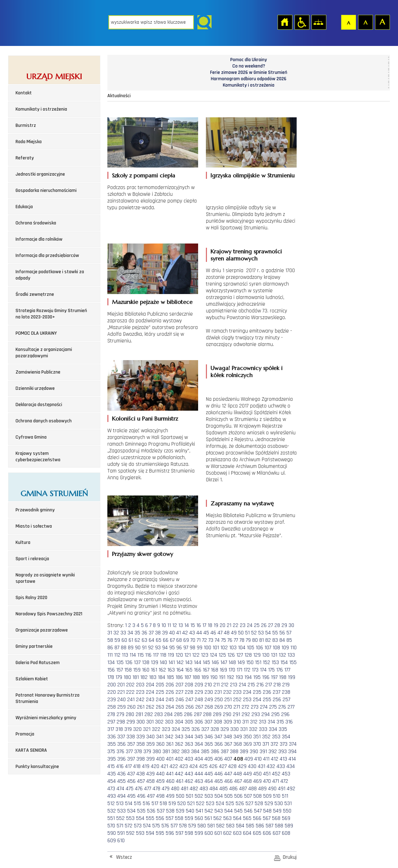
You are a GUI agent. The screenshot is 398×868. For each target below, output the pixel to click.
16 (199, 625)
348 (228, 737)
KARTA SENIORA (31, 750)
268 (209, 707)
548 (267, 811)
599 (199, 833)
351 (257, 737)
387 (225, 752)
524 (220, 804)
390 (254, 752)
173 (255, 670)
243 (150, 700)
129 (257, 655)
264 (170, 707)
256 (277, 700)
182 (144, 677)
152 (266, 662)
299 (131, 722)
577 (174, 826)
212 (225, 685)
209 (199, 685)
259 (121, 707)
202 (130, 685)
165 (189, 670)
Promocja (25, 734)
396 (121, 759)
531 (288, 804)
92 (151, 648)
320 (137, 729)
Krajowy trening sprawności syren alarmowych (246, 255)
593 (140, 833)
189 (205, 677)
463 (199, 781)
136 (129, 662)
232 (227, 692)
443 (189, 774)
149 (241, 662)
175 (271, 670)
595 (160, 833)
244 (160, 700)
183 (153, 677)
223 (140, 692)
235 (257, 692)
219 (286, 685)
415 (111, 766)
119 (171, 655)
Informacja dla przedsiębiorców (47, 256)
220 (112, 692)
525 (230, 804)
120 (179, 655)
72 (204, 640)
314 (271, 722)
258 (112, 707)
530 (279, 804)
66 (166, 640)
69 (186, 640)
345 (199, 737)
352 (266, 737)
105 (251, 648)
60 (124, 640)
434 (291, 766)
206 (170, 685)
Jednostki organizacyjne (40, 174)
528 (259, 804)
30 (291, 625)
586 (260, 826)
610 (121, 841)
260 (131, 707)
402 (179, 759)
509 (267, 796)
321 (147, 729)
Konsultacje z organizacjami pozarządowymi (44, 353)
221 (121, 692)
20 (222, 625)
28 (277, 625)
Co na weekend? (249, 66)
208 (189, 685)
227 (179, 692)
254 (257, 700)
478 (156, 789)
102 (224, 648)
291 (236, 714)
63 (144, 640)
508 (257, 796)
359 (150, 744)
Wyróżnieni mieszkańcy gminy (46, 718)
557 (170, 818)
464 (209, 781)
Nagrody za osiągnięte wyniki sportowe (45, 578)
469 (257, 781)
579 (192, 826)
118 (163, 655)
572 (129, 826)
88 (124, 648)
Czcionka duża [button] (382, 22)
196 (266, 677)
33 (123, 633)
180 (127, 677)
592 (130, 833)
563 (227, 818)
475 (130, 789)
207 (179, 685)
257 (286, 700)
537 (161, 811)
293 (256, 714)
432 (271, 766)
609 (112, 841)
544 (228, 811)
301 (150, 722)
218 (277, 685)
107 (268, 648)
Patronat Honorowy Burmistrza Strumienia (47, 698)
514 (129, 804)
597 (179, 833)
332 (253, 729)
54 (268, 633)
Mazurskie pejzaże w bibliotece (152, 302)
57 (289, 633)
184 (162, 677)
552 (120, 818)
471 (276, 781)
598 (189, 833)
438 (141, 774)
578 (183, 826)
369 (248, 744)
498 (160, 796)
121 (188, 655)
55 (275, 633)
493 (112, 796)
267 (199, 707)
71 (199, 640)
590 (112, 833)
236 (267, 692)
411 (266, 759)
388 (234, 752)
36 (144, 633)
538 (170, 811)
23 (243, 625)
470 (267, 781)
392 (273, 752)
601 (218, 833)
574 (147, 826)
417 (128, 766)
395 (112, 759)
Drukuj (290, 857)
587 (269, 826)
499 (170, 796)
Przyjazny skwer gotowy (142, 554)
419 (146, 766)
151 (258, 662)
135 (120, 662)
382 (176, 752)
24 (250, 625)
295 (275, 714)
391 (263, 752)
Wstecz (124, 857)
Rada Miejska (29, 142)
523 (210, 804)
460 (170, 781)
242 (140, 700)
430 (252, 766)
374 (293, 744)
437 (131, 774)
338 (131, 737)
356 (121, 744)
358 (141, 744)
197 (274, 677)
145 (206, 662)
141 (172, 662)
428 (232, 766)
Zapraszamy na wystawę (242, 503)
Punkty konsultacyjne (37, 767)
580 (202, 826)
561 (208, 818)
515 (138, 804)
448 (238, 774)
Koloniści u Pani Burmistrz (145, 418)
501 (189, 796)
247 (189, 700)
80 (255, 640)
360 (160, 744)
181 (136, 677)
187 (188, 677)
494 (121, 796)
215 (251, 685)
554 (140, 818)
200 (112, 685)
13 (181, 625)
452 (276, 774)
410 (258, 759)
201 (121, 685)
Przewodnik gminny (35, 510)
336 (112, 737)
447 (228, 774)
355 (112, 744)
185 (170, 677)
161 (154, 670)
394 (292, 752)
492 (291, 789)
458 (150, 781)
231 (218, 692)
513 (120, 804)
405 (209, 759)
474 (120, 789)
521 (191, 804)
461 (180, 781)
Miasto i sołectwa (34, 526)
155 (293, 662)
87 (117, 648)
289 (217, 714)
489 (262, 789)
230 (209, 692)
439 (150, 774)
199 (292, 677)
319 (128, 729)
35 (137, 633)
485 (224, 789)
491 (282, 789)
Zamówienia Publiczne (38, 372)
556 (160, 818)
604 (247, 833)
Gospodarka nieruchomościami (46, 190)
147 (224, 662)
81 (262, 640)
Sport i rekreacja (32, 559)
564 (237, 818)
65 (159, 640)
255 (267, 700)
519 (172, 804)
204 (150, 685)
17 (204, 625)
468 (248, 781)
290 (227, 714)
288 (207, 714)
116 (148, 655)
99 (200, 648)
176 (280, 670)
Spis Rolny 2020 (31, 598)
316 (289, 722)
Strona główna (285, 22)
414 (292, 759)
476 (139, 789)
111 (110, 655)
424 (194, 766)
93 (158, 648)
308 (218, 722)
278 (111, 714)
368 (238, 744)
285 (178, 714)
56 (282, 633)
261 (141, 707)
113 (125, 655)
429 (242, 766)
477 (148, 789)
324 (176, 729)
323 (166, 729)
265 (180, 707)
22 (236, 625)
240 (121, 700)
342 (169, 737)
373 (284, 744)
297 (111, 722)
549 (277, 811)
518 (163, 804)
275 (273, 707)
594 (150, 833)
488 (253, 789)
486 (233, 789)
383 (185, 752)
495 (131, 796)
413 (283, 759)
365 (209, 744)
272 (245, 707)
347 (218, 737)
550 (287, 811)
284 (168, 714)
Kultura (23, 542)
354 (286, 737)
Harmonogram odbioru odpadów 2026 (249, 79)
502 (199, 796)
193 (239, 677)
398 (141, 759)
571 (120, 826)
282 (149, 714)
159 (137, 670)
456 (131, 781)
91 (144, 648)
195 (257, 677)
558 (179, 818)
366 (219, 744)
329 (225, 729)
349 (238, 737)
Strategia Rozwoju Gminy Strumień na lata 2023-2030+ (51, 314)
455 (121, 781)
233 (237, 692)
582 (220, 826)
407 (228, 759)
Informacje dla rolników (39, 239)
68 (179, 640)
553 (130, 818)
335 (283, 729)
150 (250, 662)
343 (179, 737)
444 (199, 774)
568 (276, 818)
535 (141, 811)
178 (111, 677)
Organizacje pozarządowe (42, 630)
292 (246, 714)
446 (219, 774)
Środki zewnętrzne (35, 294)
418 (137, 766)
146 (215, 662)
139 (155, 662)
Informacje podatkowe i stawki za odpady (50, 275)
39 (165, 633)
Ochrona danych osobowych (44, 421)
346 (209, 737)
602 (227, 833)
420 (155, 766)
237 (277, 692)
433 (281, 766)
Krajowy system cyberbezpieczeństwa (38, 457)
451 (267, 774)
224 (150, 692)
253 (247, 700)
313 (263, 722)
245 (170, 700)
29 (284, 625)
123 (205, 655)
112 (117, 655)
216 (260, 685)
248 (199, 700)
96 (179, 648)
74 (217, 640)
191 (222, 677)
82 (268, 640)
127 (240, 655)
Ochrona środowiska (36, 223)
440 (160, 774)
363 (189, 744)
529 (269, 804)
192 (230, 677)
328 (215, 729)
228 (189, 692)
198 (283, 677)
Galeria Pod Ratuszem (38, 663)
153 (275, 662)
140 (163, 662)
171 (239, 670)
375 (111, 752)
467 (238, 781)
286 (188, 714)
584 (240, 826)
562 (218, 818)
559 (189, 818)
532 (112, 811)
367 (228, 744)
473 (111, 789)
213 (234, 685)
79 (248, 640)
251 (228, 700)
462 (189, 781)
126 (231, 655)
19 (216, 625)
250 (219, 700)
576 (165, 826)
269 (219, 707)
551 (111, 818)
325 (186, 729)
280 (130, 714)
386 (215, 752)
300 (141, 722)
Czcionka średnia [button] (365, 22)
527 (249, 804)
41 (179, 633)
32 (116, 633)
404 (199, 759)
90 (138, 648)
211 (216, 685)
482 (194, 789)
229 (199, 692)
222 (130, 692)
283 (159, 714)
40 (172, 633)
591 (121, 833)
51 (247, 633)
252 (237, 700)
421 (164, 766)
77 (236, 640)
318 (119, 729)
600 (209, 833)
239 (112, 700)
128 (248, 655)
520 (182, 804)
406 (219, 759)
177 (287, 670)
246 (180, 700)
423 (184, 766)
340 (150, 737)
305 (189, 722)
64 (152, 640)
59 (117, 640)
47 (220, 633)
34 (130, 633)
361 (170, 744)
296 (285, 714)
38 (158, 633)
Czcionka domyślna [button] (348, 22)
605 (257, 833)
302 (159, 722)
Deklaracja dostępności (39, 405)
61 (131, 640)
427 (223, 766)
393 (283, 752)
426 (213, 766)
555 (150, 818)
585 (250, 826)
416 (120, 766)
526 (240, 804)
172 (247, 670)
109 (285, 648)
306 (199, 722)
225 (160, 692)
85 (289, 640)
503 (209, 796)
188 (196, 677)
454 (112, 781)
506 (238, 796)
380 (157, 752)
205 (160, 685)
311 (245, 722)
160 (146, 670)
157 (120, 670)
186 (179, 677)
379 (147, 752)
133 (291, 655)
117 (156, 655)
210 (208, 685)
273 (255, 707)
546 (248, 811)
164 (180, 670)
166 (198, 670)
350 (248, 737)
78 (242, 640)
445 (209, 774)
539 (180, 811)
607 (277, 833)
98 (192, 648)
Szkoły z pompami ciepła (144, 175)
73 (211, 640)
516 (146, 804)
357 (131, 744)
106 (259, 648)
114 (133, 655)
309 (228, 722)
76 (230, 640)
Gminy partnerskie (34, 646)
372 (274, 744)
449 (248, 774)
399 (150, 759)
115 (141, 655)
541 (199, 811)
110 (293, 648)
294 (266, 714)
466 (228, 781)
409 (249, 759)
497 (151, 796)
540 (190, 811)
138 (146, 662)
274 (264, 707)
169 (223, 670)
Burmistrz (26, 125)
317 (111, 729)
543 (219, 811)
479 (166, 789)
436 (121, 774)
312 (254, 722)
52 (254, 633)
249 (209, 700)
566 (257, 818)
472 (284, 781)
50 (241, 633)
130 (266, 655)
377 (129, 752)
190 (214, 677)
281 (139, 714)
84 (282, 640)
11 (169, 625)
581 (211, 826)
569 (286, 818)
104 (242, 648)
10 (164, 625)
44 (199, 633)
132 (282, 655)
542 (209, 811)
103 (233, 648)
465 (219, 781)
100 (207, 648)
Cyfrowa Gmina (31, 437)
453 (286, 774)
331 (244, 729)
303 (169, 722)
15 (193, 625)
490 (272, 789)
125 (222, 655)
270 (228, 707)
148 (232, 662)
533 (121, 811)
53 (261, 633)
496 (141, 796)
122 (196, 655)
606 (267, 833)
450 (257, 774)
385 (205, 752)
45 (206, 633)
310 (237, 722)
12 (175, 625)
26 (264, 625)
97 (186, 648)
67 (172, 640)
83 (275, 640)
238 (286, 692)
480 (175, 789)
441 (170, 774)
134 (111, 662)
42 (185, 633)
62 (137, 640)
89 (131, 648)
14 (187, 625)
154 (284, 662)
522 (200, 804)
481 (185, 789)
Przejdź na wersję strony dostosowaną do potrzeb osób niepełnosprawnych (302, 22)
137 (137, 662)
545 (238, 811)
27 (271, 625)
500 (180, 796)
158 (128, 670)
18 (210, 625)
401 (170, 759)
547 (258, 811)
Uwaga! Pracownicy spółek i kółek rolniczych (246, 371)
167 (206, 670)
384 (195, 752)
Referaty (25, 158)
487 (243, 789)
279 (120, 714)
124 (213, 655)
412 (275, 759)
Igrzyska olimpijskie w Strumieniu (253, 175)
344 (189, 737)
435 (112, 774)
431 (262, 766)
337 (121, 737)
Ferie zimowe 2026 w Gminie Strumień (249, 72)
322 (156, 729)
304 (179, 722)
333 (263, 729)
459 (160, 781)
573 (138, 826)
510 (277, 796)
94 (165, 648)
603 (237, 833)
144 (198, 662)
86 (110, 648)
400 (160, 759)
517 (155, 804)
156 (111, 670)
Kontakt (24, 93)
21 (229, 625)
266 (190, 707)
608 (286, 833)
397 (131, 759)
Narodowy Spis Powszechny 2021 (49, 614)
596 (170, 833)
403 (189, 759)
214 (242, 685)
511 (285, 796)
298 (121, 722)
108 (276, 648)
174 (263, 670)
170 (232, 670)
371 (266, 744)
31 (110, 633)
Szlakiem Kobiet (32, 679)
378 (138, 752)
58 (110, 640)
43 (192, 633)
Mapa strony (319, 22)
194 (248, 677)
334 (273, 729)
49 (234, 633)
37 (151, 633)
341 (160, 737)
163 (171, 670)
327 (205, 729)
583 (230, 826)
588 (279, 826)
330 (234, 729)
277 (291, 707)
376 (120, 752)
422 (174, 766)
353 (276, 737)
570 (111, 826)
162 (162, 670)
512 (111, 804)
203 (140, 685)
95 (172, 648)
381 (166, 752)
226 (170, 692)
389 (244, 752)
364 (199, 744)
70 (193, 640)
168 (215, 670)
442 (179, 774)
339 (141, 737)
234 (247, 692)
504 (219, 796)
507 (248, 796)
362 (179, 744)
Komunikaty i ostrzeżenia (41, 109)
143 (189, 662)
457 (141, 781)
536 (151, 811)
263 (160, 707)
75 (224, 640)
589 (289, 826)
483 (204, 789)
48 (227, 633)
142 (180, 662)
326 (196, 729)
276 (282, 707)
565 (247, 818)
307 (208, 722)
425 (203, 766)
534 (131, 811)
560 (199, 818)
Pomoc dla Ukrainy (249, 60)
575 (156, 826)
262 (150, 707)
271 (237, 707)
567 (267, 818)
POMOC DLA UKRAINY (36, 333)
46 (213, 633)
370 (257, 744)
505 (228, 796)
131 (274, 655)
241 (131, 700)
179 (119, 677)
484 (214, 789)
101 (216, 648)
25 (257, 625)
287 (198, 714)
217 (269, 685)
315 (280, 722)
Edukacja (24, 207)
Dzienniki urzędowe (35, 388)
